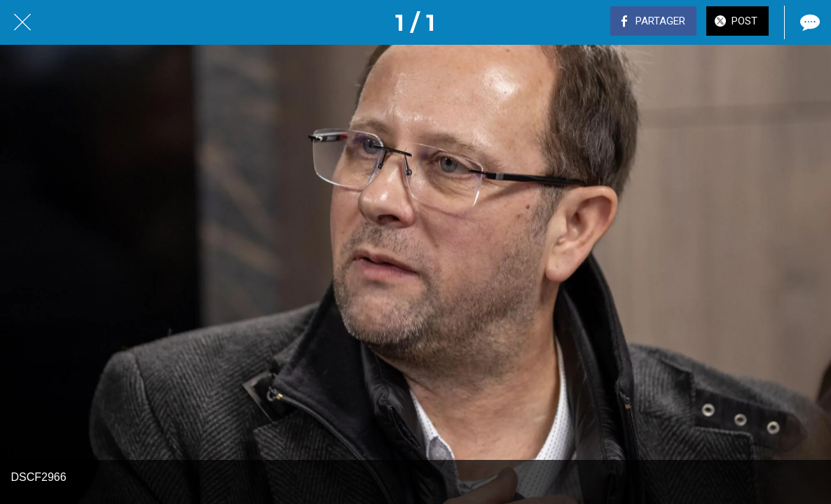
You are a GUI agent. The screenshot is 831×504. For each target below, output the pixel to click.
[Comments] (809, 22)
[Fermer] (22, 22)
